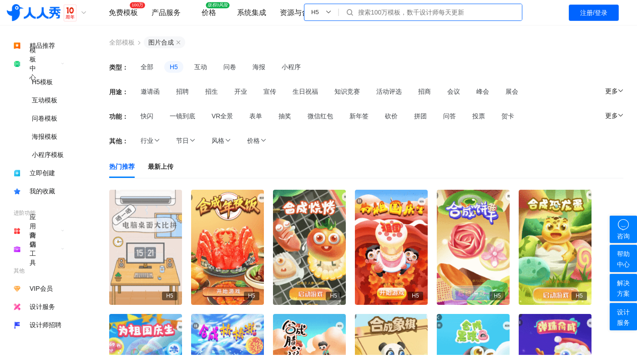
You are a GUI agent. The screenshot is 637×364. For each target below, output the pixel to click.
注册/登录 (594, 13)
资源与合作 (298, 13)
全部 (147, 67)
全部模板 (122, 42)
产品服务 (166, 13)
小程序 (291, 67)
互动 (201, 67)
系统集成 (252, 13)
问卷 (230, 67)
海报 (259, 67)
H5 (174, 67)
